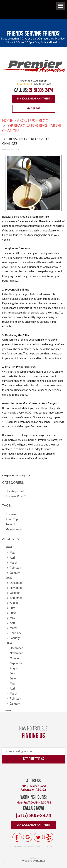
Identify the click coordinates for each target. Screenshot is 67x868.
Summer (11, 514)
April (13, 558)
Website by (34, 861)
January (15, 573)
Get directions (33, 759)
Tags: (7, 506)
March (14, 563)
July (12, 608)
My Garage (33, 109)
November (16, 588)
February (15, 568)
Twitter (38, 837)
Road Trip (12, 519)
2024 (9, 643)
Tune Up (11, 524)
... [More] (7, 710)
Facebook (17, 837)
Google (28, 837)
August (14, 603)
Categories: (13, 483)
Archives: (11, 539)
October (15, 593)
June (13, 613)
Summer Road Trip (17, 496)
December (16, 583)
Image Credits (33, 858)
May (12, 553)
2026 (9, 547)
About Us (26, 121)
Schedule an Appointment (34, 99)
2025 (9, 578)
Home (8, 121)
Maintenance (14, 529)
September (17, 598)
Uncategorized (24, 475)
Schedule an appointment (34, 825)
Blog (44, 121)
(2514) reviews (42, 84)
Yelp (49, 837)
